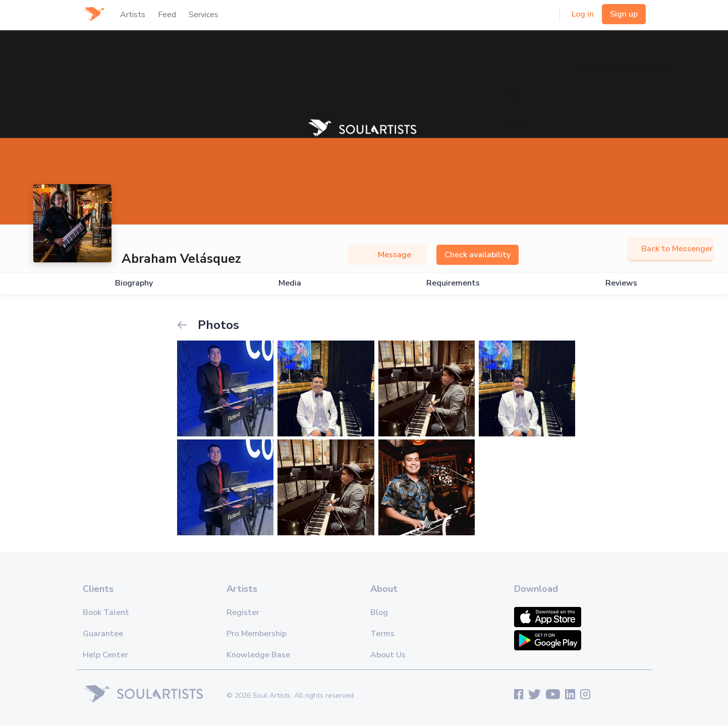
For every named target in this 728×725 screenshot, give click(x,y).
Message (387, 255)
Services (204, 15)
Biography (134, 283)
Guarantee (103, 634)
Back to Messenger (670, 249)
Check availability (478, 255)
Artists (133, 15)
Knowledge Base (258, 655)
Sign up (624, 14)
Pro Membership (257, 634)
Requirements (453, 283)
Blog (379, 612)
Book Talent (106, 612)
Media (290, 283)
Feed (167, 15)
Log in (583, 14)
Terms (382, 634)
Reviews (621, 283)
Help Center (105, 655)
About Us (388, 655)
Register (243, 612)
